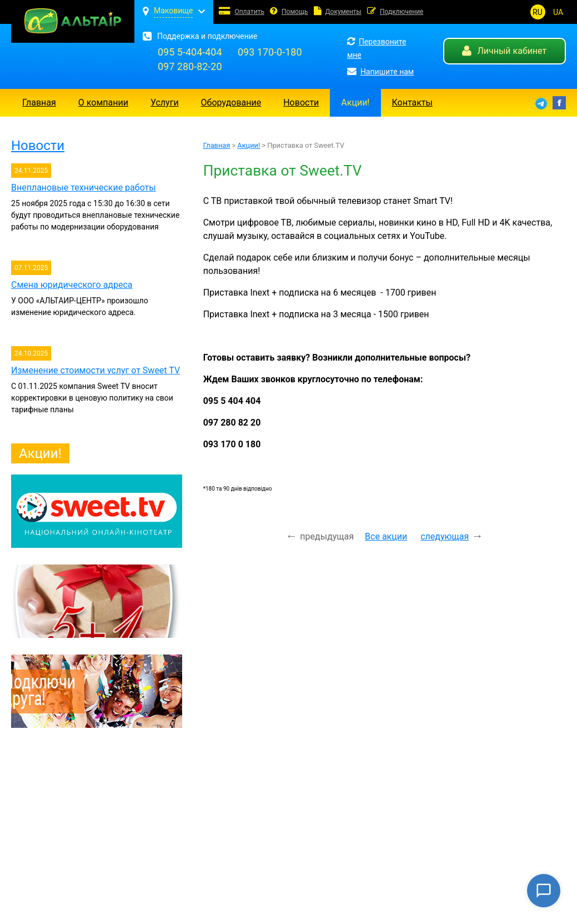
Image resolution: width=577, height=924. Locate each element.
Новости (301, 103)
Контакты (412, 103)
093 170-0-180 (270, 52)
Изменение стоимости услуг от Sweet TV (96, 370)
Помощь (295, 12)
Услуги (165, 103)
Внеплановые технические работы (84, 188)
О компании (103, 103)
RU (538, 12)
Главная (39, 103)
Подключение (402, 12)
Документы (343, 12)
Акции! (355, 103)
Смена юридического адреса (72, 285)
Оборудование (231, 103)
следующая (445, 536)
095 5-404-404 (190, 52)
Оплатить (249, 12)
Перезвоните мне (377, 48)
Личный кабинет (504, 51)
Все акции (386, 536)
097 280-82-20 (190, 66)
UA (558, 12)
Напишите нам (380, 72)
